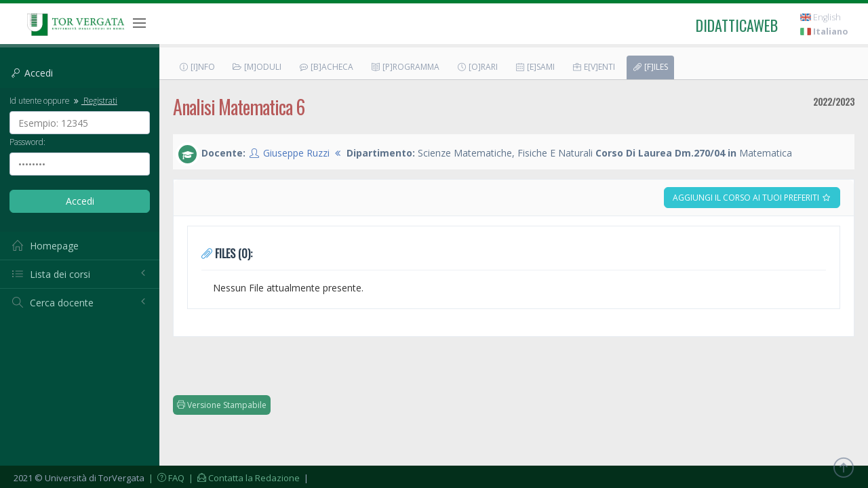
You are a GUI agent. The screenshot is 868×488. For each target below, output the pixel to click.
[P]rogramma (405, 67)
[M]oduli (257, 67)
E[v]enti (593, 67)
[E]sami (535, 67)
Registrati (94, 100)
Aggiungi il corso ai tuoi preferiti (752, 198)
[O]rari (477, 67)
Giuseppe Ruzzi (296, 153)
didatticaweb (737, 25)
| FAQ (165, 478)
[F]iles (650, 67)
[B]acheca (326, 67)
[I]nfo (197, 67)
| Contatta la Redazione (243, 478)
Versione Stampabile (222, 405)
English (821, 17)
